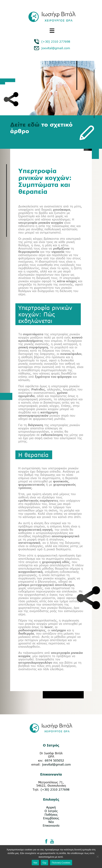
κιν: (41, 760)
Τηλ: (36, 790)
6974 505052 (54, 760)
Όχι (44, 863)
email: (36, 764)
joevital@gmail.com (56, 48)
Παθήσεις (51, 815)
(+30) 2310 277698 (56, 42)
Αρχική (51, 807)
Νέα (51, 822)
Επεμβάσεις (51, 818)
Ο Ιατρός (51, 811)
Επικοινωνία (51, 825)
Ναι (35, 863)
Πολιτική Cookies (61, 863)
